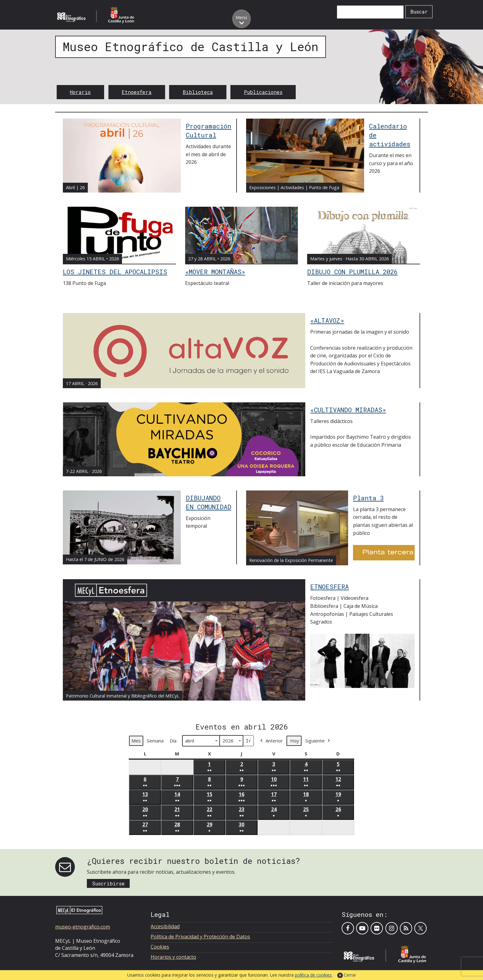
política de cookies (313, 975)
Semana (155, 741)
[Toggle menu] (241, 19)
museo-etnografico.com (83, 927)
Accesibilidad (165, 926)
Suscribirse (108, 883)
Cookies (160, 947)
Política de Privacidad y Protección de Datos (200, 937)
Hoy (295, 741)
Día (173, 741)
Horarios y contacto (173, 957)
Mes (136, 741)
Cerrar (350, 975)
